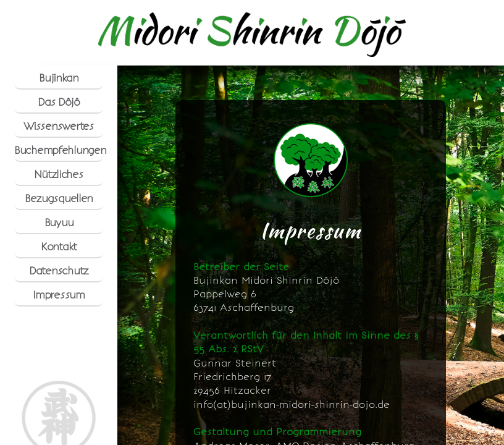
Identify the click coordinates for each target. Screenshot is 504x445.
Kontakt (59, 247)
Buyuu (59, 222)
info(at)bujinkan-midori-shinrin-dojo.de (292, 405)
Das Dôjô (59, 102)
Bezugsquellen (59, 198)
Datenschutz (59, 271)
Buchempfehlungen (59, 150)
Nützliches (58, 174)
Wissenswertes (58, 126)
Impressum (58, 295)
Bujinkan (59, 78)
